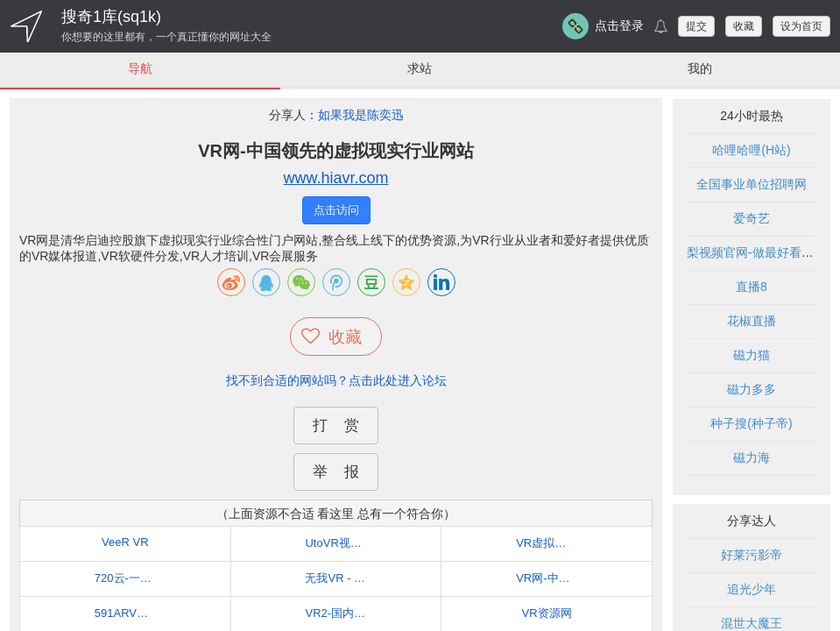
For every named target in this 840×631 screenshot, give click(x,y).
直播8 (752, 287)
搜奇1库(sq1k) (111, 17)
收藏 (744, 26)
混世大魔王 (752, 623)
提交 (696, 26)
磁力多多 (752, 389)
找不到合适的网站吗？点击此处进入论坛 (336, 380)
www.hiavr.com (335, 178)
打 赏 (335, 425)
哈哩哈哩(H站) (751, 150)
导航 (140, 68)
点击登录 (619, 25)
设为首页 (801, 26)
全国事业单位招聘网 (752, 184)
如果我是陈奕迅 (361, 115)
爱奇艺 (752, 218)
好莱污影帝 (752, 555)
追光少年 (752, 589)
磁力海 (752, 457)
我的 (700, 68)
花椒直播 (752, 321)
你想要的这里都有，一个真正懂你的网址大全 (166, 37)
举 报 (335, 472)
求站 (420, 68)
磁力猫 (752, 355)
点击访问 (336, 210)
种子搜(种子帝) (751, 423)
